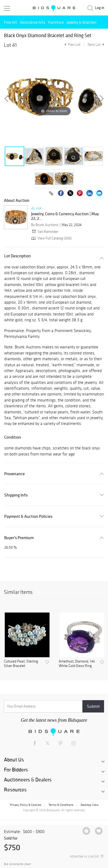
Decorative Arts (33, 22)
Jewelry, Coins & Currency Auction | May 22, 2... (65, 216)
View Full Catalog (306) (51, 238)
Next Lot (96, 45)
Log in (100, 8)
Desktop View (89, 805)
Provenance (14, 474)
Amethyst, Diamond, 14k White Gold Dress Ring (77, 664)
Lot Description (18, 256)
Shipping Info (16, 495)
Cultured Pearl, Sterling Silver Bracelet (21, 664)
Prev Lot (72, 45)
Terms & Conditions (61, 805)
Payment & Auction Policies (28, 516)
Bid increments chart (17, 864)
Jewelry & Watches (82, 22)
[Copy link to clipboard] (51, 194)
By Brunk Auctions (45, 225)
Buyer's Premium (19, 538)
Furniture (56, 22)
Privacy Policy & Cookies (26, 805)
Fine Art (11, 22)
